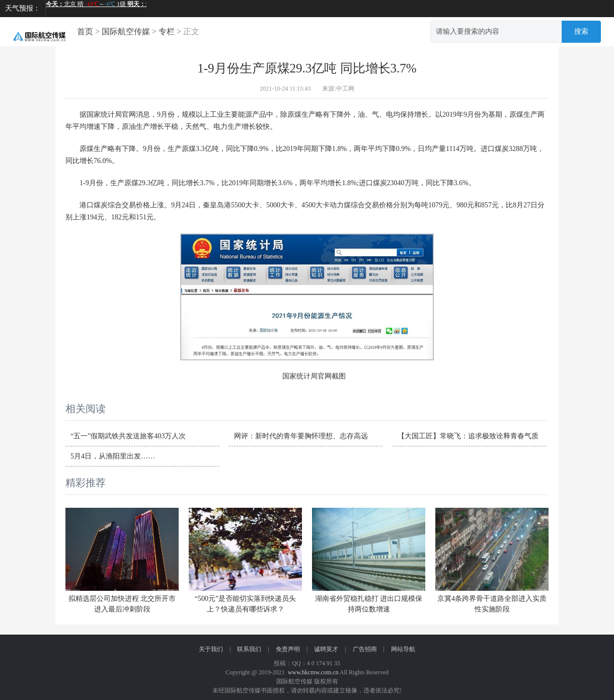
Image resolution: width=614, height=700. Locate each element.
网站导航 (403, 649)
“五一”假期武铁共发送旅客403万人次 (128, 436)
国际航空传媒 (126, 31)
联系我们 (249, 649)
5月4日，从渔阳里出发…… (113, 456)
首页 (85, 31)
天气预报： (23, 8)
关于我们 (211, 649)
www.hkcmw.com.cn (313, 672)
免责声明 (288, 649)
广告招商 (365, 649)
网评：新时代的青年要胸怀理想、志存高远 (301, 436)
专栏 (167, 31)
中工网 (345, 89)
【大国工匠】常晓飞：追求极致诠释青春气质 (468, 436)
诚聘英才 (326, 649)
